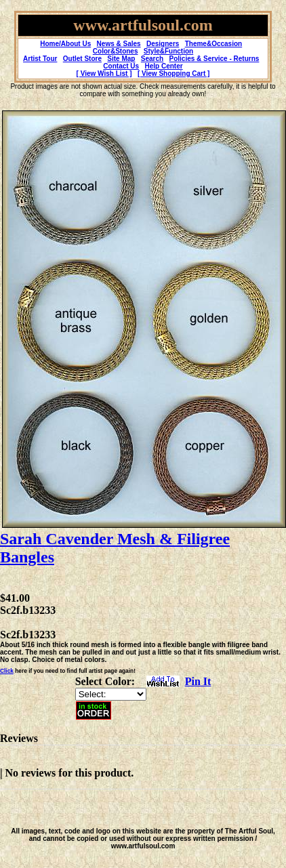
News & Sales (119, 44)
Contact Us (121, 66)
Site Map (121, 59)
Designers (163, 44)
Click (7, 671)
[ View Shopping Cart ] (173, 74)
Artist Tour (40, 59)
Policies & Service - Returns (214, 59)
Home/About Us (65, 44)
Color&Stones (116, 51)
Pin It (198, 681)
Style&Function (168, 51)
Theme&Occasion (213, 44)
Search (152, 59)
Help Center (164, 66)
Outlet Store (82, 59)
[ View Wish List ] (104, 74)
